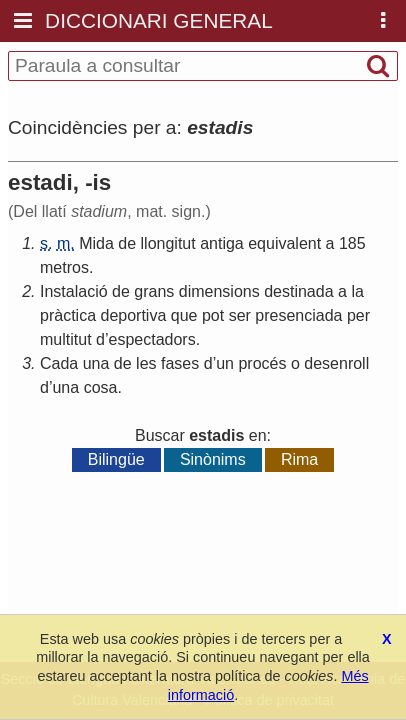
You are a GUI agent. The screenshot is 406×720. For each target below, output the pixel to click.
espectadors (152, 339)
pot (213, 315)
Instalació (74, 291)
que (184, 315)
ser (240, 315)
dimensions (219, 291)
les (146, 363)
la (357, 291)
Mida (96, 243)
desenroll (336, 363)
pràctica (68, 315)
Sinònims (213, 459)
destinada (298, 291)
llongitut (168, 243)
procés (262, 363)
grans (154, 291)
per (358, 315)
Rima (299, 459)
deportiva (133, 315)
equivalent (284, 243)
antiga (222, 243)
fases (180, 363)
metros (64, 267)
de (127, 243)
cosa (101, 387)
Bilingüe (116, 459)
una (96, 363)
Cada (59, 363)
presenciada (298, 315)
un (225, 363)
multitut (66, 339)
